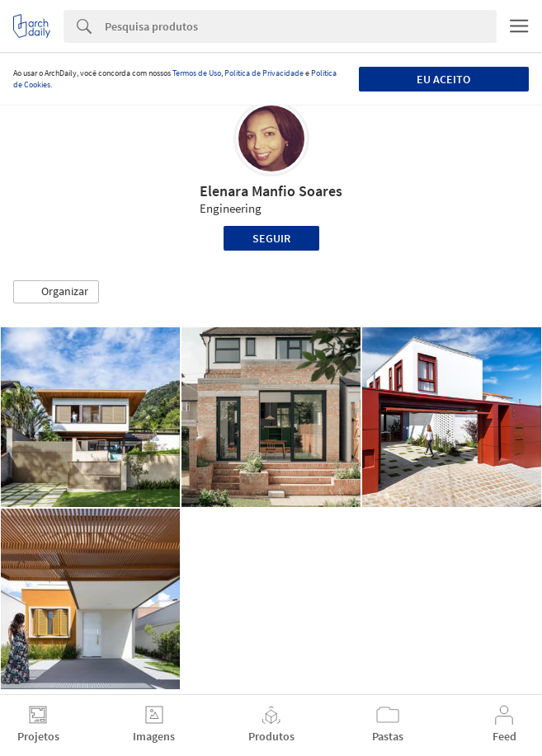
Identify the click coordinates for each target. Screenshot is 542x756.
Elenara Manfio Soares (271, 191)
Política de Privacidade (264, 73)
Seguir (271, 238)
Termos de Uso (197, 73)
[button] (56, 292)
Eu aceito (443, 79)
